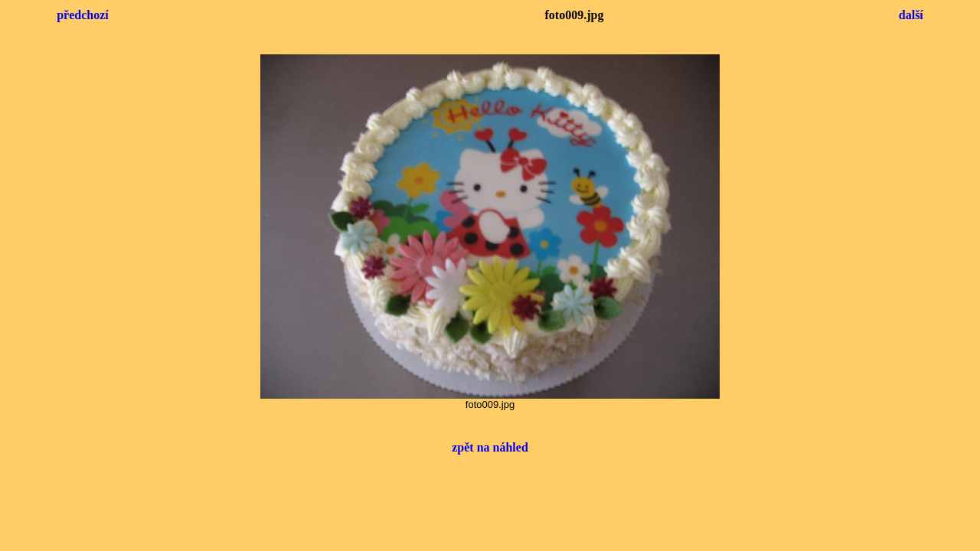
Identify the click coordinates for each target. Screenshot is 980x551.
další (911, 15)
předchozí (83, 15)
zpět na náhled (490, 447)
